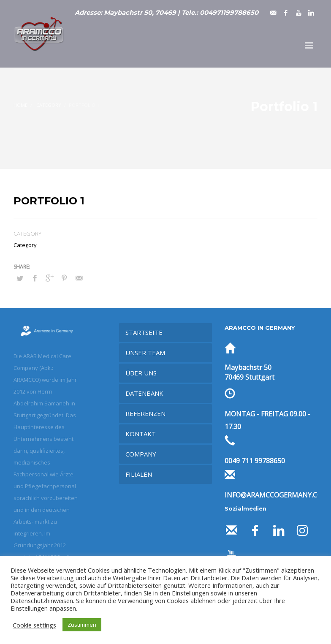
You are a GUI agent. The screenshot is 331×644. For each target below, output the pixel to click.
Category (25, 245)
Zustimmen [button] (82, 625)
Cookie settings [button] (34, 625)
